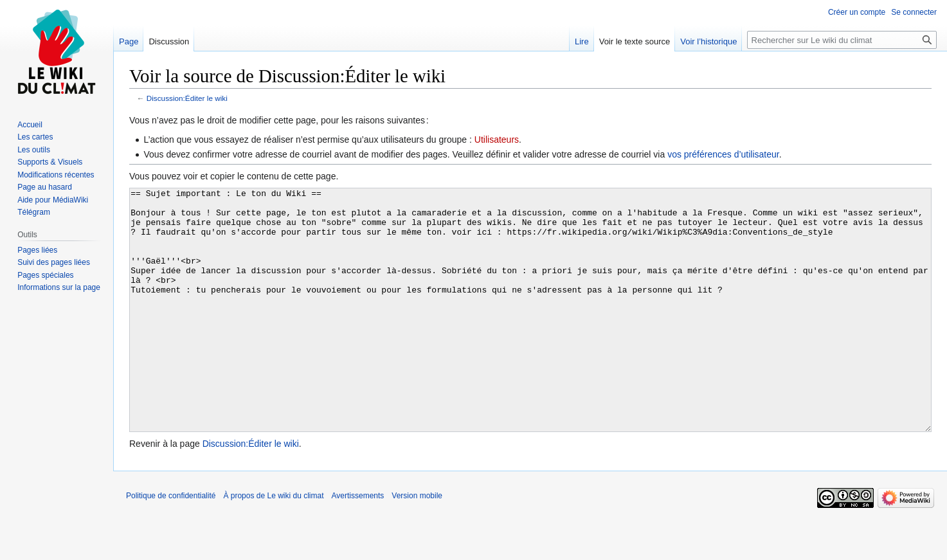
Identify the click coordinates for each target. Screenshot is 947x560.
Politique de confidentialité (171, 544)
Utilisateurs (497, 140)
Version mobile (417, 544)
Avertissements (358, 544)
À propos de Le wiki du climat (273, 544)
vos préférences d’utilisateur (723, 154)
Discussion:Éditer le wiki (187, 98)
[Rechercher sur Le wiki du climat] (842, 40)
